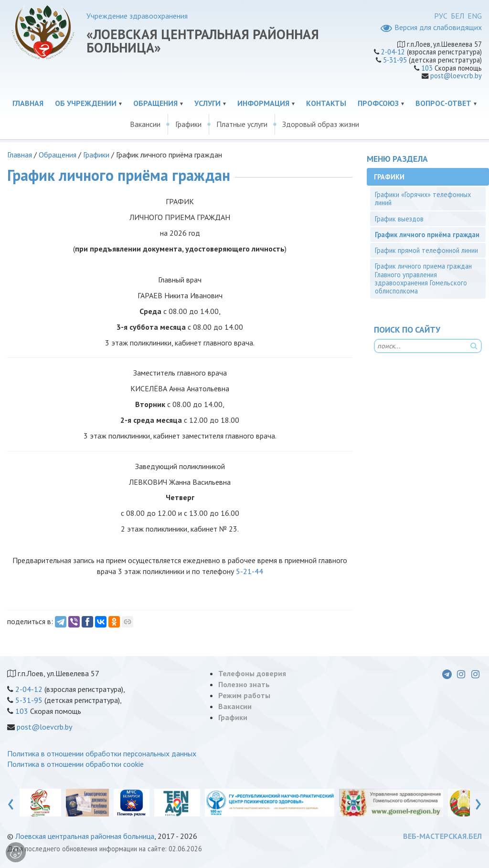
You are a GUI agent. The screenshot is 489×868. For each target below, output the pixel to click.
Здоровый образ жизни (321, 124)
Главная (28, 103)
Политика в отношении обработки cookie (75, 764)
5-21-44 (250, 571)
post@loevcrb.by (456, 76)
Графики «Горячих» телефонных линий (423, 199)
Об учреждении (86, 103)
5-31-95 (395, 60)
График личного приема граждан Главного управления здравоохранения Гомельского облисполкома (423, 278)
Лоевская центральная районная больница (85, 836)
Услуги (207, 103)
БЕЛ (457, 16)
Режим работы (244, 695)
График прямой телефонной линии (426, 250)
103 (427, 68)
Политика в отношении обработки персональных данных (102, 753)
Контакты (326, 103)
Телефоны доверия (252, 673)
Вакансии (145, 124)
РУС (441, 16)
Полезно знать (244, 684)
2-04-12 (393, 52)
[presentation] (11, 802)
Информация (263, 103)
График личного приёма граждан (427, 235)
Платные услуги (242, 124)
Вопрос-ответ (443, 103)
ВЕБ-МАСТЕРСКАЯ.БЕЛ (442, 836)
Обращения (155, 103)
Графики (188, 124)
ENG (475, 16)
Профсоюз (378, 103)
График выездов (399, 219)
